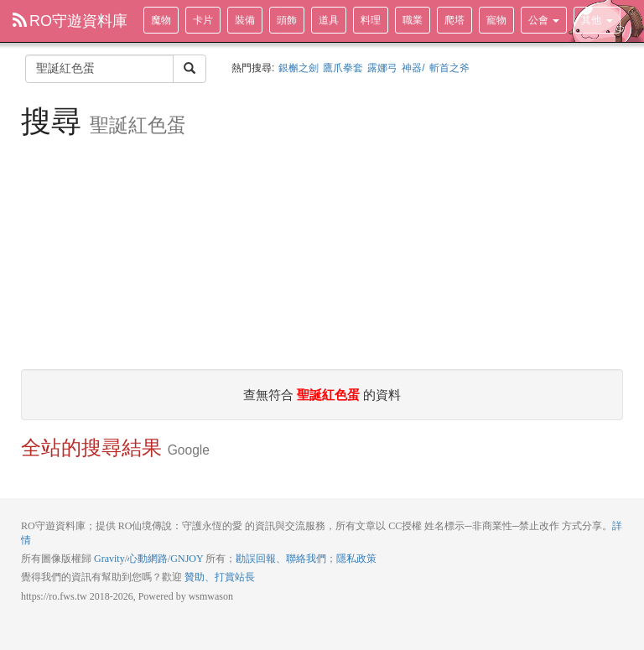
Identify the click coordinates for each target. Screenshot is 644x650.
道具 (329, 20)
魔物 (161, 20)
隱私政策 (356, 559)
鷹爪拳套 (343, 68)
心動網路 (148, 559)
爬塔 (454, 20)
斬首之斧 (449, 68)
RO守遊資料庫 (70, 21)
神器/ (413, 68)
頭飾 (287, 20)
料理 (371, 20)
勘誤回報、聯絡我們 (281, 559)
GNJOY (187, 559)
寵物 (496, 20)
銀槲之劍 (299, 68)
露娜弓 (382, 68)
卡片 (203, 20)
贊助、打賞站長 (220, 577)
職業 (413, 20)
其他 (597, 20)
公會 (544, 20)
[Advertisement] (322, 252)
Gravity (109, 559)
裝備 (245, 20)
